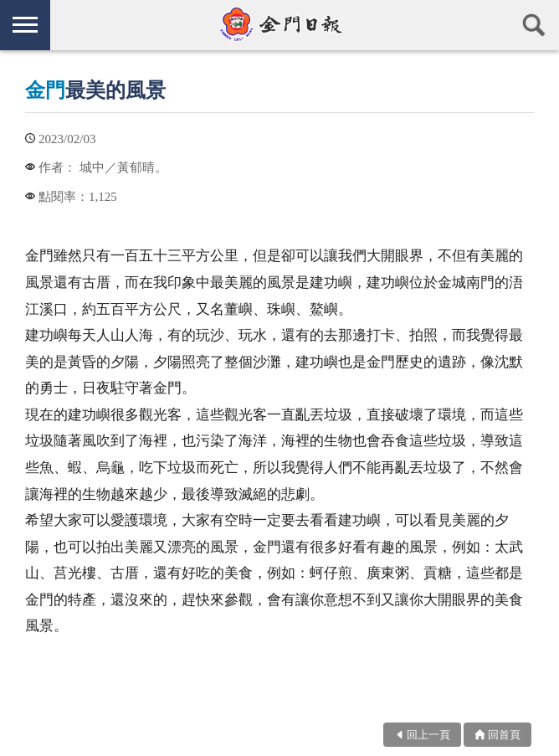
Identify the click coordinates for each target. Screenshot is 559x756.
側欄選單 (25, 25)
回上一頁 (428, 734)
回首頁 (504, 734)
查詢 (534, 25)
